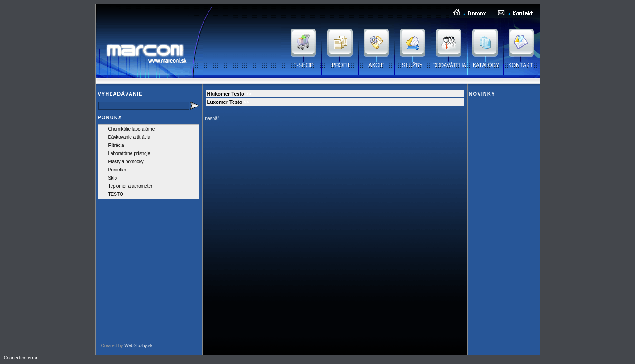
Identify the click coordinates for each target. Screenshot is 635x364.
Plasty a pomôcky (126, 162)
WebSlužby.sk (138, 346)
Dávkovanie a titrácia (129, 137)
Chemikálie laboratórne (132, 129)
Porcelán (117, 170)
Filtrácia (116, 145)
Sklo (113, 178)
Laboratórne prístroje (129, 153)
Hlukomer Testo (226, 94)
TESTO (116, 194)
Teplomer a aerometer (131, 186)
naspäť (212, 119)
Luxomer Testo (225, 102)
